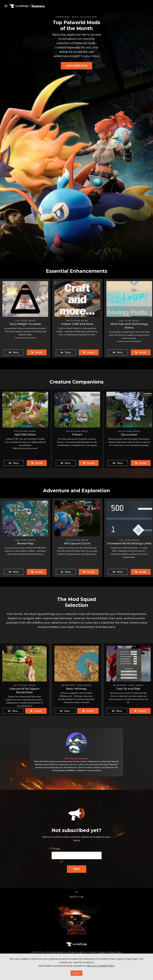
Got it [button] (76, 973)
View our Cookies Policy (101, 966)
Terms (101, 952)
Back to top (76, 894)
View (14, 352)
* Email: (56, 849)
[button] (76, 66)
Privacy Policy (115, 952)
